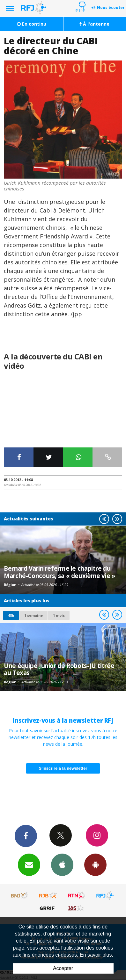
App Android (95, 864)
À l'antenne (94, 24)
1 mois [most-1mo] (59, 615)
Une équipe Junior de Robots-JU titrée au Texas (59, 669)
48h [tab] (11, 615)
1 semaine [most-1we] (33, 615)
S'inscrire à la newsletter (63, 768)
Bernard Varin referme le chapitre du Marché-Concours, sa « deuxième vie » (59, 572)
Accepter (63, 968)
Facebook (26, 836)
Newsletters (29, 864)
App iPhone (62, 864)
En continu (32, 24)
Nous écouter (111, 8)
